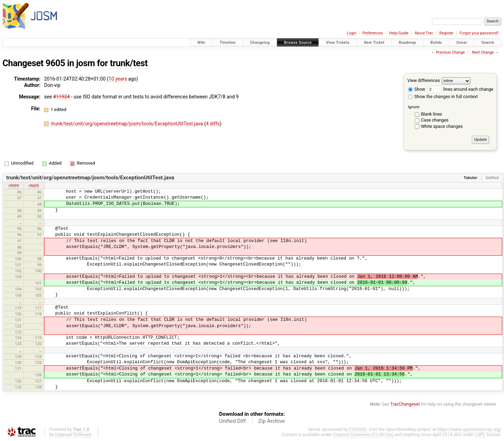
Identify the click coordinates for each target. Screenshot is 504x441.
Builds (436, 43)
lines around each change (460, 89)
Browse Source (298, 43)
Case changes (435, 120)
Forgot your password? (479, 33)
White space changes (442, 126)
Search (488, 43)
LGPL (480, 435)
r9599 (13, 186)
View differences (424, 80)
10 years (118, 79)
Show (417, 89)
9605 (55, 63)
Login (352, 33)
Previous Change (450, 52)
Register (446, 33)
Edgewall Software (73, 435)
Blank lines (432, 114)
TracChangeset (405, 404)
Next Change (483, 52)
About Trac (424, 33)
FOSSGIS (358, 429)
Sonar (462, 43)
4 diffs (213, 124)
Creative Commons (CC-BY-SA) (363, 435)
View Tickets (338, 43)
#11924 (62, 97)
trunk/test (129, 63)
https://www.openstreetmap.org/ (469, 429)
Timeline (227, 43)
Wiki (201, 43)
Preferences (373, 33)
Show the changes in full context (443, 97)
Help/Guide (399, 33)
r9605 (34, 186)
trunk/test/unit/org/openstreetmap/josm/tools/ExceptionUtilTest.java (128, 124)
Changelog (260, 43)
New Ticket (374, 43)
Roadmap (407, 43)
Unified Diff (232, 421)
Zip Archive (272, 421)
